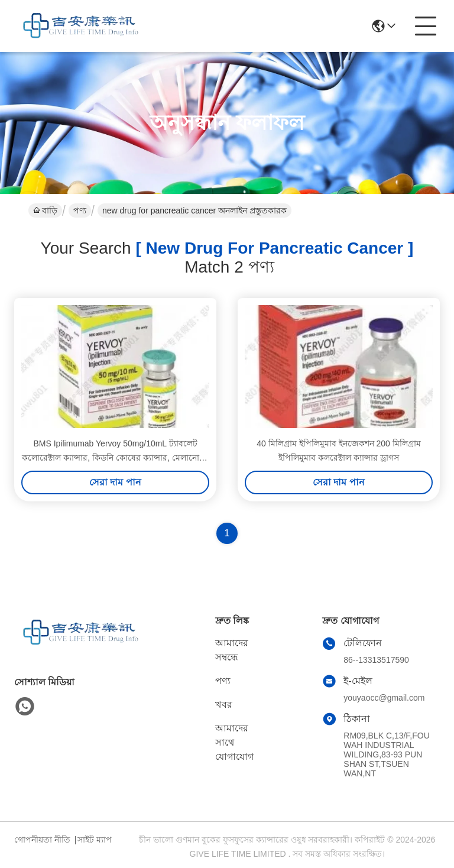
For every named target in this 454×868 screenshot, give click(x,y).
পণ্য (80, 210)
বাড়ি (45, 210)
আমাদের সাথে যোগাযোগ (234, 742)
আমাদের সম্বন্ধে (232, 650)
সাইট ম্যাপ (95, 840)
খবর (224, 705)
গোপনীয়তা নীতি (42, 840)
